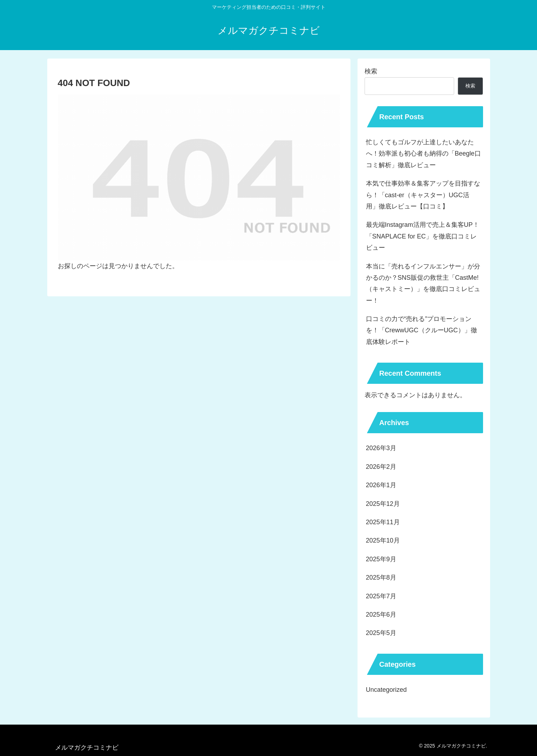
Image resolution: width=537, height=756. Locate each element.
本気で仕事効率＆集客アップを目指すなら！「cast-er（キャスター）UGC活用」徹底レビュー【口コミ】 (423, 195)
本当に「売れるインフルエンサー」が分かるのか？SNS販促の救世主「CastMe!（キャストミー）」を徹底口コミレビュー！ (423, 283)
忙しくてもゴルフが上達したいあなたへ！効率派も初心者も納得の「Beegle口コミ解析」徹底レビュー (423, 154)
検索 (371, 71)
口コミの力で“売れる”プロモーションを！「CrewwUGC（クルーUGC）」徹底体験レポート (422, 330)
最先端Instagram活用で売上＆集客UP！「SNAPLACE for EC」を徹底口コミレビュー (423, 236)
